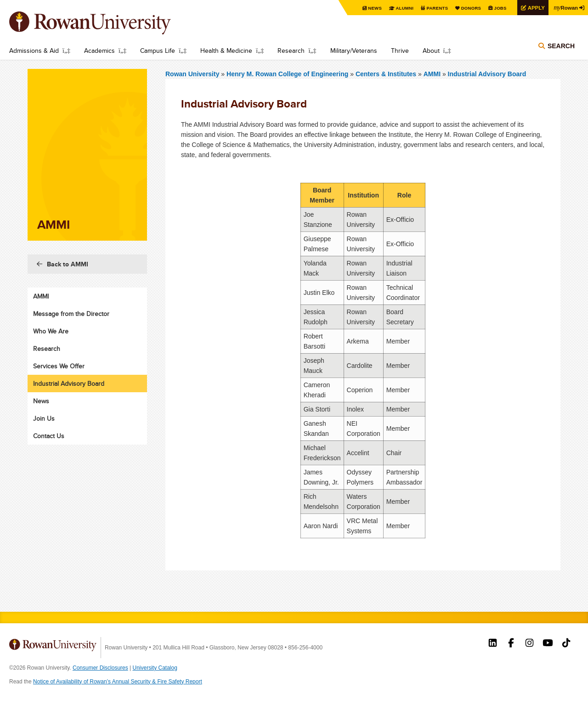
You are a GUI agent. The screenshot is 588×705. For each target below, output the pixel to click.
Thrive (400, 51)
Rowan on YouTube (548, 644)
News (370, 8)
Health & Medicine (226, 51)
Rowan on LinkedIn (493, 644)
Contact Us (49, 436)
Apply (534, 8)
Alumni (400, 8)
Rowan (565, 7)
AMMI (432, 74)
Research (291, 51)
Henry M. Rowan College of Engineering (288, 74)
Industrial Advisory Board (487, 74)
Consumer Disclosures (100, 668)
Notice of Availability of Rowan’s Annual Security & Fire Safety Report (118, 682)
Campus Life (158, 51)
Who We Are (51, 331)
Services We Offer (59, 366)
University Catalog (155, 668)
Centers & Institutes (386, 74)
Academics (99, 51)
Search (561, 47)
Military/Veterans (354, 51)
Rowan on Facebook (511, 644)
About (431, 51)
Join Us (44, 418)
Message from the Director (71, 314)
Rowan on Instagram (529, 644)
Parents (433, 8)
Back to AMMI (68, 264)
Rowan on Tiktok (566, 644)
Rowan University (103, 23)
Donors (467, 8)
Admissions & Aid (34, 51)
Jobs (497, 8)
